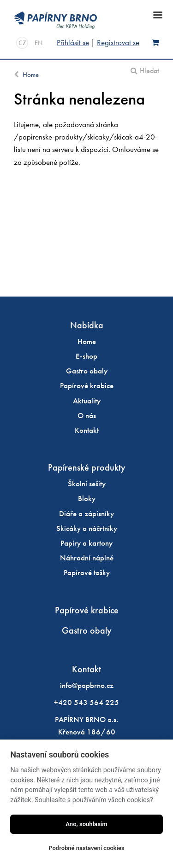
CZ (22, 43)
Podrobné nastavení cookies (86, 848)
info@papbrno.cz (87, 685)
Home (31, 75)
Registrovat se (118, 42)
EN (39, 43)
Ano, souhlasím (86, 824)
